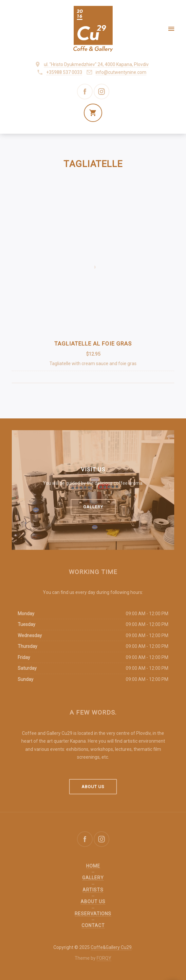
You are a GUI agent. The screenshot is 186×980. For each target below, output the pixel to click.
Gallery (93, 507)
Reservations (93, 914)
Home (93, 866)
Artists (93, 890)
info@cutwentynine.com (121, 72)
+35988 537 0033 (64, 72)
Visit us (93, 469)
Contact (93, 925)
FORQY (104, 958)
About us (93, 787)
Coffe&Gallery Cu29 (111, 947)
